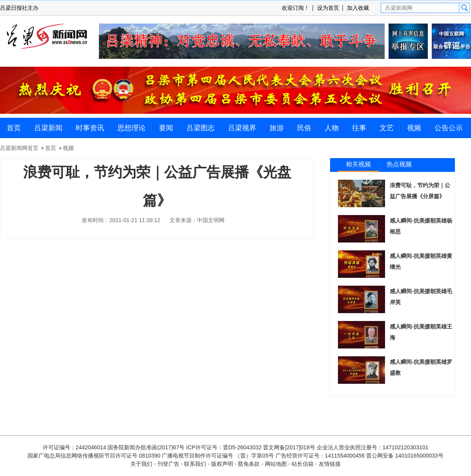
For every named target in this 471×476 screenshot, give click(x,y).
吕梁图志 (201, 128)
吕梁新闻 (48, 128)
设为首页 (328, 8)
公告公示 (449, 128)
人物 (332, 128)
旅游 (277, 128)
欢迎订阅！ (296, 8)
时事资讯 (90, 128)
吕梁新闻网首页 (19, 148)
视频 (414, 128)
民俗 (304, 128)
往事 (359, 128)
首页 (14, 128)
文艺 (387, 128)
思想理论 (131, 128)
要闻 (166, 128)
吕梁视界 (242, 128)
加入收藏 (358, 8)
